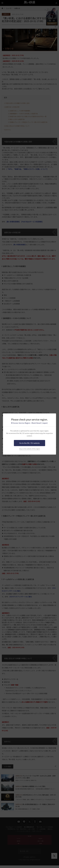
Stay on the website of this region (30, 449)
